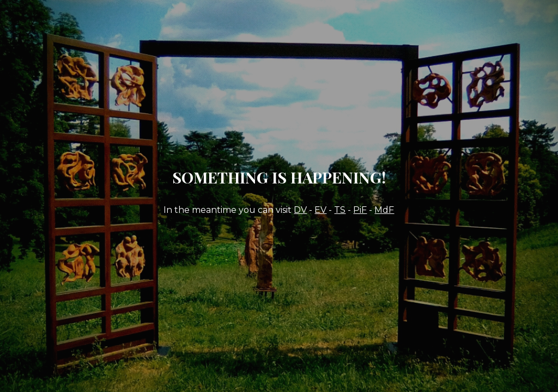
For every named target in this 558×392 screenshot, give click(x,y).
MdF (384, 210)
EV (320, 210)
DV (300, 210)
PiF (360, 210)
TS (340, 210)
